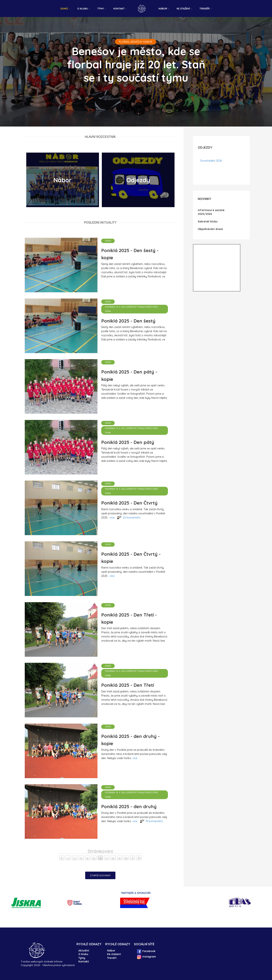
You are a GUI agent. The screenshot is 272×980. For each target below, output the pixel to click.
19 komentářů (154, 821)
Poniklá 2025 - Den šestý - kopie (130, 254)
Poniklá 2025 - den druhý (129, 806)
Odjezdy (138, 180)
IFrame (217, 268)
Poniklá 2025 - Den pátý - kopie (129, 375)
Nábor (163, 8)
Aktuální (84, 950)
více (112, 518)
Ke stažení (183, 8)
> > (139, 857)
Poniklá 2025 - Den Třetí (127, 685)
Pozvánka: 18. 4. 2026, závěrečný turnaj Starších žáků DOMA (132, 309)
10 (126, 858)
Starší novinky (100, 875)
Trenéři (205, 8)
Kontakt (119, 8)
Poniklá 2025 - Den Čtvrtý (129, 503)
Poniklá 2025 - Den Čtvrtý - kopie (131, 558)
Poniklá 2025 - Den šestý (128, 321)
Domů (64, 8)
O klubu (83, 8)
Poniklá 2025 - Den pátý (128, 442)
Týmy (101, 8)
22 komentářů (132, 518)
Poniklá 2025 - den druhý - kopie (130, 740)
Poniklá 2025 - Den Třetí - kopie (129, 618)
